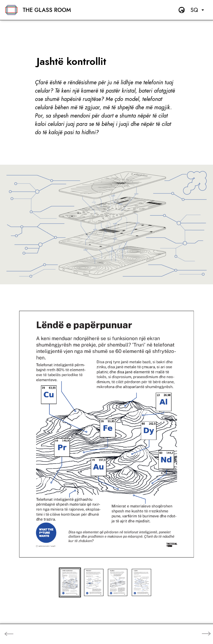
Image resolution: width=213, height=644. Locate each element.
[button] (70, 582)
